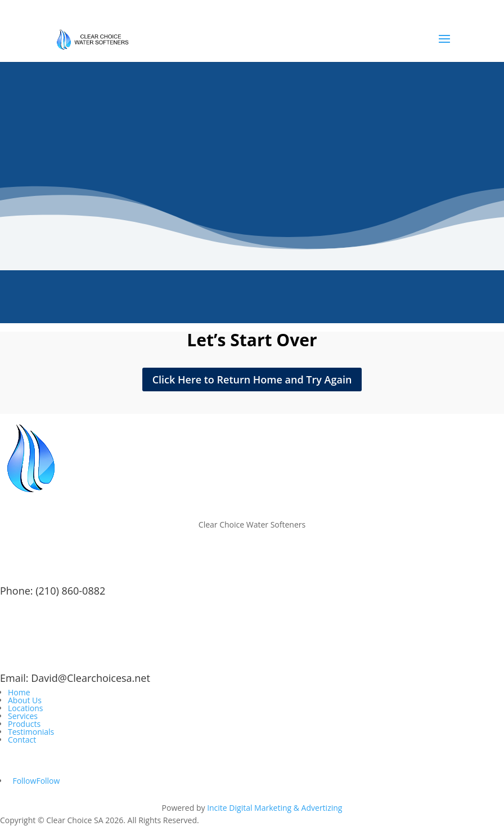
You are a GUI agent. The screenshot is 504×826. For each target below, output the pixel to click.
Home (19, 692)
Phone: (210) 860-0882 (53, 591)
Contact (22, 740)
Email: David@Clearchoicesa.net (75, 678)
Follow (48, 781)
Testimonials (31, 732)
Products (24, 724)
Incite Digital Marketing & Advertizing (274, 808)
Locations (25, 708)
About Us (25, 700)
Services (23, 716)
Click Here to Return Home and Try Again (252, 379)
